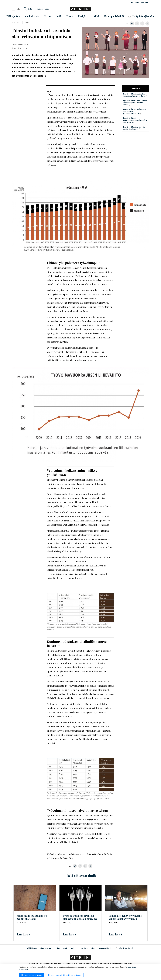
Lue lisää (24, 934)
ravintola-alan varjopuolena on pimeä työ (80, 917)
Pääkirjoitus (32, 948)
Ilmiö (65, 948)
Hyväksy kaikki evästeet (32, 975)
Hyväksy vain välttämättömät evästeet (65, 975)
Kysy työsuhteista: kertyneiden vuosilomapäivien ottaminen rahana (135, 103)
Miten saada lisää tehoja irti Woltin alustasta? (32, 917)
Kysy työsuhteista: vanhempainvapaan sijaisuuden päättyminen (135, 120)
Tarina (57, 948)
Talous (74, 948)
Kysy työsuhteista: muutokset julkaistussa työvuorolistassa (134, 95)
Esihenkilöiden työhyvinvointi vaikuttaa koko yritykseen (126, 917)
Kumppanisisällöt (105, 948)
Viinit (93, 948)
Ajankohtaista (46, 948)
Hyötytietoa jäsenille (125, 948)
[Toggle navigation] (14, 9)
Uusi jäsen (84, 948)
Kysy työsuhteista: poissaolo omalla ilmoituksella (134, 128)
